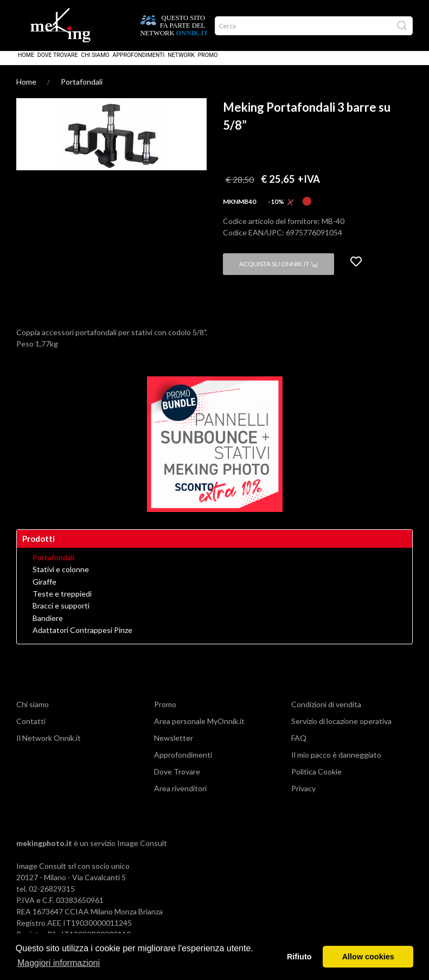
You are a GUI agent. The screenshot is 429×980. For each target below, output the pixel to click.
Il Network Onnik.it (49, 745)
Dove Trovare (58, 63)
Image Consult (142, 851)
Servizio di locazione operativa (341, 729)
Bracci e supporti (61, 613)
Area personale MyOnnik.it (199, 729)
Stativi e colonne (61, 577)
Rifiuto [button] (299, 957)
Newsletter (174, 745)
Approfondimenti (139, 63)
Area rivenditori (180, 796)
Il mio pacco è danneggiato (336, 762)
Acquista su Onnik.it (278, 271)
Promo (208, 63)
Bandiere (48, 626)
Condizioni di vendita (326, 712)
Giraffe (44, 590)
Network (181, 63)
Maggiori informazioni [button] (59, 963)
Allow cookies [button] (368, 957)
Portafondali (82, 89)
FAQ (299, 745)
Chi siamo (95, 63)
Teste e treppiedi (62, 601)
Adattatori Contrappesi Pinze (82, 638)
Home (26, 63)
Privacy (303, 796)
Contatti (31, 729)
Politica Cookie (316, 779)
